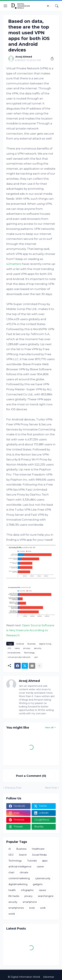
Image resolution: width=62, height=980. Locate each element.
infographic (27, 890)
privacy (27, 648)
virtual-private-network (19, 657)
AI (10, 849)
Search (23, 855)
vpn (36, 657)
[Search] (57, 6)
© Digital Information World (24, 977)
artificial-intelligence (20, 867)
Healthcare (38, 849)
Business (31, 644)
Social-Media (39, 855)
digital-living (45, 644)
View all (49, 727)
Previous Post (13, 788)
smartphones (14, 653)
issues (42, 890)
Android (20, 644)
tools (32, 908)
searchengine (46, 896)
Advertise (49, 977)
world (12, 914)
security (38, 648)
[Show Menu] (5, 6)
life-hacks (14, 896)
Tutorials (32, 861)
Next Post (51, 788)
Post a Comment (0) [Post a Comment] (31, 776)
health (12, 890)
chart (11, 872)
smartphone (30, 902)
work (43, 908)
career (40, 867)
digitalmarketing (18, 884)
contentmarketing (19, 878)
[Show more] (39, 666)
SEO (11, 855)
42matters (14, 264)
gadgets (38, 884)
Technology (29, 653)
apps (45, 861)
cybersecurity (43, 878)
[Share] (51, 59)
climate (24, 872)
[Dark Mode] (49, 6)
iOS (9, 648)
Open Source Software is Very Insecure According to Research (30, 630)
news (17, 648)
